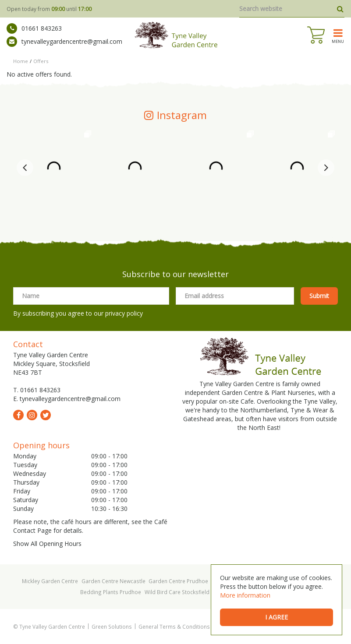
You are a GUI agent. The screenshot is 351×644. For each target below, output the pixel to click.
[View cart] (316, 35)
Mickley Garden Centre (50, 581)
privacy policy (124, 313)
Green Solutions (112, 626)
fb (18, 415)
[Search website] (292, 9)
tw (46, 415)
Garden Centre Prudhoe (178, 581)
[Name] (91, 296)
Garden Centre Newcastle (113, 581)
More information (245, 595)
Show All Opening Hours (47, 544)
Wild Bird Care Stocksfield (177, 592)
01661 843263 (34, 28)
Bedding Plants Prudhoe (111, 592)
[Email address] (235, 296)
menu (338, 41)
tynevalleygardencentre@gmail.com (64, 42)
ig (32, 415)
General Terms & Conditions (174, 626)
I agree (277, 617)
